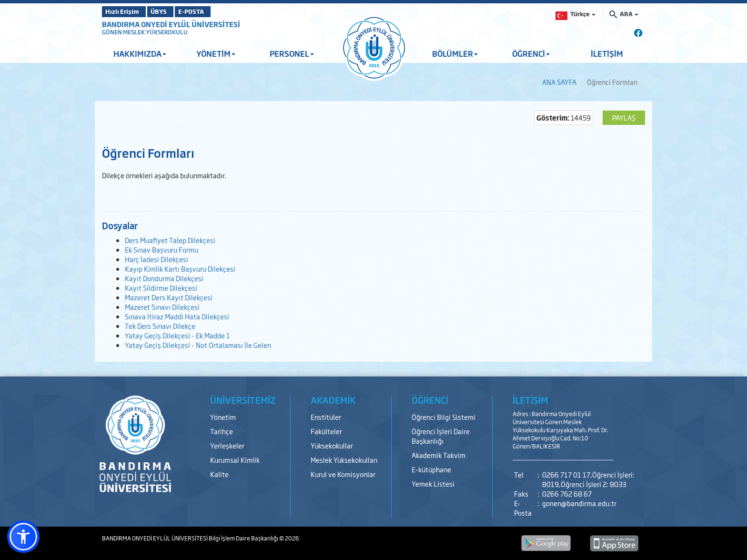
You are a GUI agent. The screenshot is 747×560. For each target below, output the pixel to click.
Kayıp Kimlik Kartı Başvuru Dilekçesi (180, 269)
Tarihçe (222, 431)
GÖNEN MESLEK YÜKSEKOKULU (145, 32)
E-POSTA (216, 11)
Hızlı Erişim (126, 11)
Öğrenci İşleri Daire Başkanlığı (441, 436)
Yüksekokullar (332, 445)
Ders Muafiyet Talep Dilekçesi (170, 240)
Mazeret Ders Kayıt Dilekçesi (169, 297)
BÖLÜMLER (455, 53)
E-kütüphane (431, 469)
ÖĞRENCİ (531, 53)
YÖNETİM (216, 53)
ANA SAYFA (559, 82)
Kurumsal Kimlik (235, 460)
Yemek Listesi (433, 484)
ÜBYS (172, 11)
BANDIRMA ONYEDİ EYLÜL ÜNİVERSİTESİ (171, 24)
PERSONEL (292, 53)
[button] (23, 537)
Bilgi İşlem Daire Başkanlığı (244, 538)
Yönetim (223, 417)
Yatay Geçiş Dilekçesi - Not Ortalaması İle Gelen (198, 345)
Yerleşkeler (227, 445)
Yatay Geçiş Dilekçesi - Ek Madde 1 (177, 335)
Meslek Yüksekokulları (344, 460)
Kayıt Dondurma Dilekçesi (164, 278)
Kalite (219, 474)
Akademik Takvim (439, 455)
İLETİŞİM (607, 53)
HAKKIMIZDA (140, 53)
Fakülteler (326, 431)
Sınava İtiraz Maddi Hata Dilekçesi (177, 316)
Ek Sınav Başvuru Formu (162, 249)
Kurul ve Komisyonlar (343, 474)
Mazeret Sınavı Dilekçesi (162, 307)
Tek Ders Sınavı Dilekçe (160, 326)
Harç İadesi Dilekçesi (156, 259)
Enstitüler (326, 417)
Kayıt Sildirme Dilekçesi (161, 288)
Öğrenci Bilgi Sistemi (444, 417)
